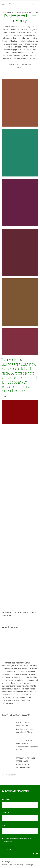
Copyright (7, 862)
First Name (6, 799)
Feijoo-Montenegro (27, 865)
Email (4, 825)
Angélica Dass (10, 4)
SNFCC (6, 35)
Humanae (6, 663)
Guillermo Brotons (13, 865)
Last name (6, 812)
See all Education (9, 775)
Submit (9, 849)
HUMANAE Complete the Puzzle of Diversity (20, 66)
